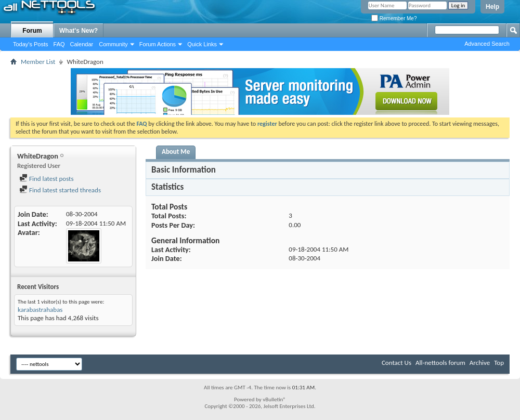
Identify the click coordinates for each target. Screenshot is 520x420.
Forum (32, 31)
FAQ (59, 44)
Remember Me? (394, 18)
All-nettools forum (440, 363)
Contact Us (396, 363)
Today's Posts (31, 44)
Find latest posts (47, 179)
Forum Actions (158, 44)
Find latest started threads (60, 190)
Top (499, 363)
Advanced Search (487, 44)
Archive (480, 363)
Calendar (82, 44)
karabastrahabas (40, 310)
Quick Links (202, 44)
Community (113, 44)
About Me (176, 152)
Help (492, 7)
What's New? (79, 31)
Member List (38, 62)
